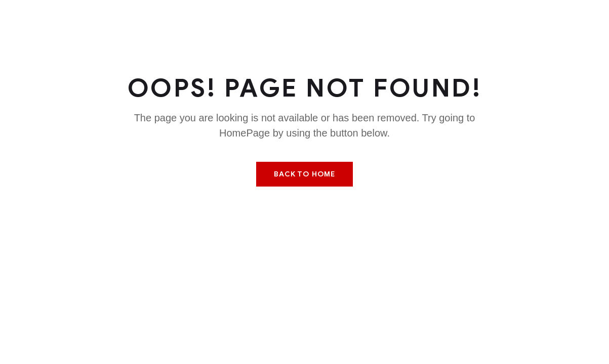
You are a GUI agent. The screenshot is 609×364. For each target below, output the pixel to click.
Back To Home (304, 174)
